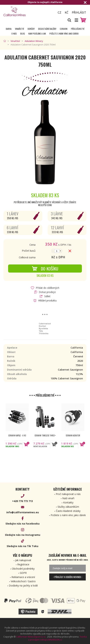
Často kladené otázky (68, 511)
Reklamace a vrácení (23, 577)
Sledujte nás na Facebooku (22, 524)
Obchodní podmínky (23, 569)
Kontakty (68, 502)
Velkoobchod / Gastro (23, 581)
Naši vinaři (68, 498)
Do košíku (45, 269)
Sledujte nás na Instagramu (23, 535)
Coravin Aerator (73, 435)
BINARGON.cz (55, 640)
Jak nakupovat (23, 560)
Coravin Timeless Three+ (45, 435)
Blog (23, 34)
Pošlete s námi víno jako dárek (64, 34)
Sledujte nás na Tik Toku (22, 546)
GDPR (23, 573)
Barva (9, 29)
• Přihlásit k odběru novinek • (68, 577)
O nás (14, 34)
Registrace (23, 564)
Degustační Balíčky (47, 29)
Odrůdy (31, 29)
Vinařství (19, 29)
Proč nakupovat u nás (68, 494)
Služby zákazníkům (68, 507)
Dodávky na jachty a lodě (23, 585)
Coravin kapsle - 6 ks (17, 435)
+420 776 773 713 (22, 501)
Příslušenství (78, 29)
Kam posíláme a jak (37, 34)
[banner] (23, 11)
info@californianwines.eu (23, 512)
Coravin (64, 29)
